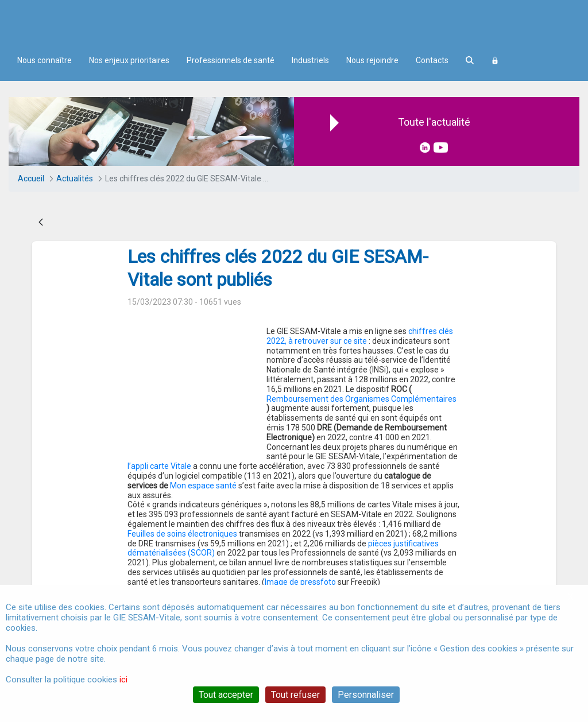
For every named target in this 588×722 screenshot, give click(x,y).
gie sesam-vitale (162, 576)
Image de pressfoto (300, 553)
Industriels (310, 60)
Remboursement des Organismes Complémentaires (361, 399)
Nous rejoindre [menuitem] (372, 60)
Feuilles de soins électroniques (182, 504)
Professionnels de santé (231, 60)
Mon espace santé (303, 456)
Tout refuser (295, 695)
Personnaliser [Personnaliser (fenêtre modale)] (366, 695)
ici (123, 680)
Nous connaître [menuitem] (45, 60)
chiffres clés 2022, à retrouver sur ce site (360, 336)
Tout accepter (226, 695)
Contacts (432, 60)
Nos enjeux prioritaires (129, 60)
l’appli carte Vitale (236, 437)
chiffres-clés (227, 576)
